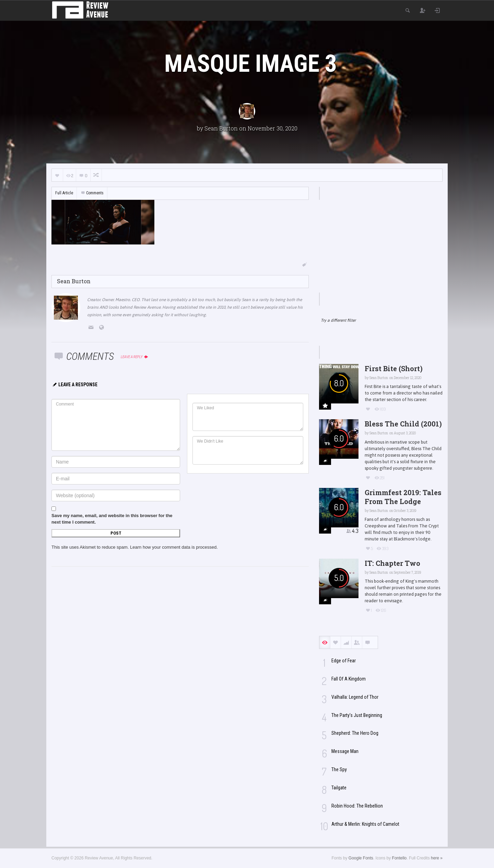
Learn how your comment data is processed (173, 547)
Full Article (64, 193)
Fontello (399, 858)
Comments (92, 193)
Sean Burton (221, 128)
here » (437, 858)
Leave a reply (135, 357)
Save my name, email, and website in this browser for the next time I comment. (112, 519)
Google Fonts (361, 858)
